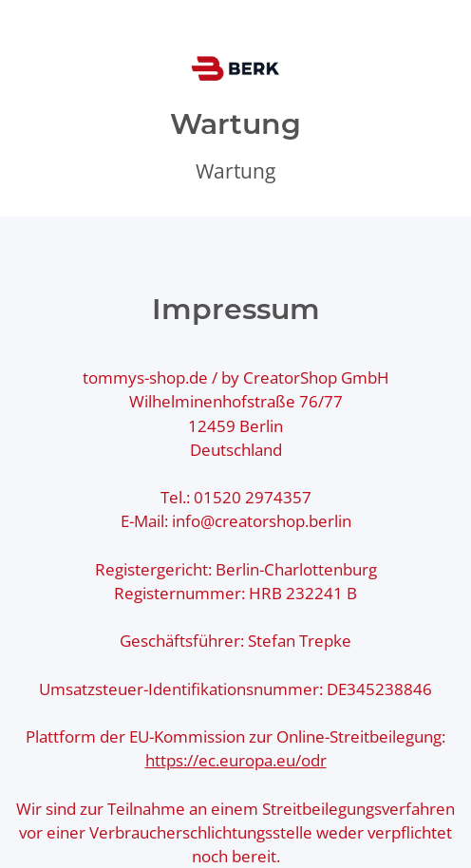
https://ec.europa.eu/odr (236, 760)
